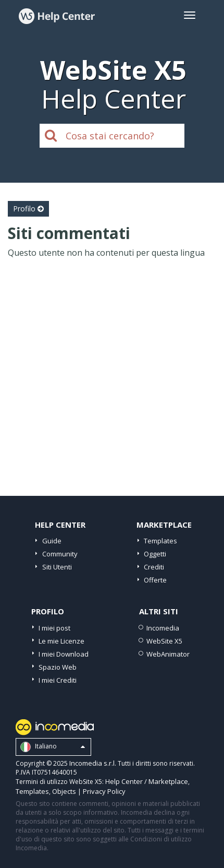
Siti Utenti (57, 567)
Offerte (155, 580)
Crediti (154, 567)
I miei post (54, 628)
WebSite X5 (164, 641)
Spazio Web (58, 667)
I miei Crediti (58, 680)
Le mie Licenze (61, 641)
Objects (64, 791)
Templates (160, 541)
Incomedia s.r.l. (93, 763)
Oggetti (155, 554)
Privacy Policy (104, 791)
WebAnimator (168, 654)
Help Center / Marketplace (147, 781)
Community (60, 554)
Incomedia (163, 628)
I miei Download (64, 654)
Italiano (53, 747)
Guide (52, 541)
